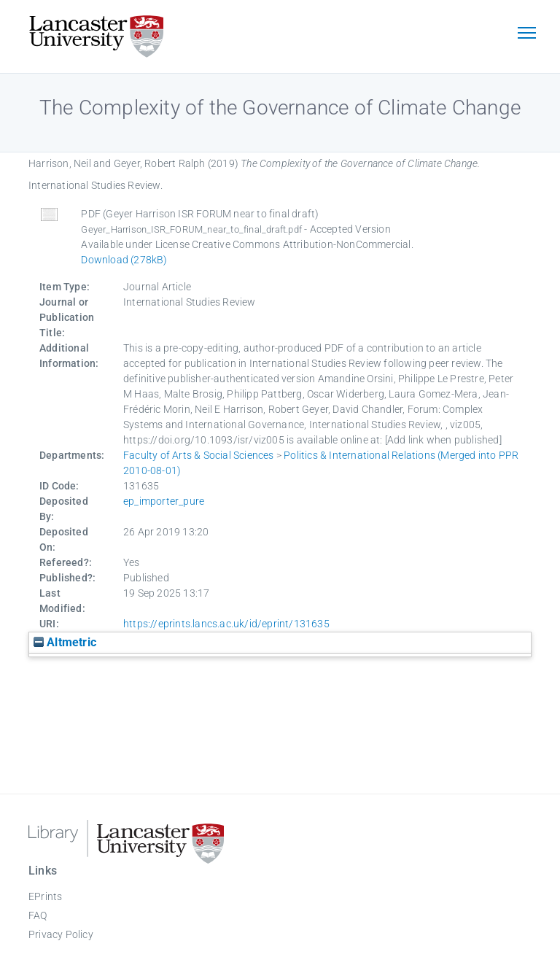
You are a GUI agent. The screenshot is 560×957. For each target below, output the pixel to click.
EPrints (45, 896)
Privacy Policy (61, 934)
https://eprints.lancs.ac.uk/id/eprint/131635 (226, 624)
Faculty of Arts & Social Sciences (199, 455)
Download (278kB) (124, 260)
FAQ (38, 915)
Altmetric (65, 642)
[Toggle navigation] (526, 34)
